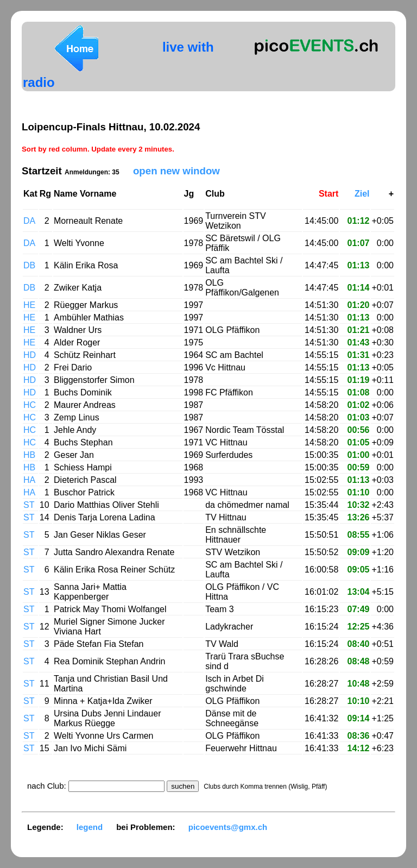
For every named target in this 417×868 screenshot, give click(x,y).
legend (90, 827)
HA (29, 480)
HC (30, 405)
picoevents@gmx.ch (228, 827)
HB (29, 455)
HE (29, 305)
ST (29, 505)
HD (30, 355)
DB (29, 265)
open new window (176, 171)
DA (29, 221)
